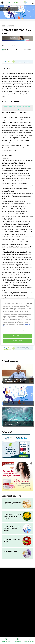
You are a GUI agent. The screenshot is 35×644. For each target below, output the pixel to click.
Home (3, 9)
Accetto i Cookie (17, 341)
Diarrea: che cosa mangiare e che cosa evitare (12, 503)
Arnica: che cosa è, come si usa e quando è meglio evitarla (12, 516)
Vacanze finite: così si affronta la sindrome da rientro (16, 380)
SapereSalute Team (13, 50)
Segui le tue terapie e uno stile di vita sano (17, 108)
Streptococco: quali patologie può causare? (15, 424)
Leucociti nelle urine (10, 552)
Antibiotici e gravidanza (14, 403)
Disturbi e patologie (11, 419)
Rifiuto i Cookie (17, 336)
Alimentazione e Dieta (12, 376)
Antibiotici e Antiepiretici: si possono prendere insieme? (12, 529)
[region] (17, 322)
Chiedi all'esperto (11, 9)
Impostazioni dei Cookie (17, 331)
